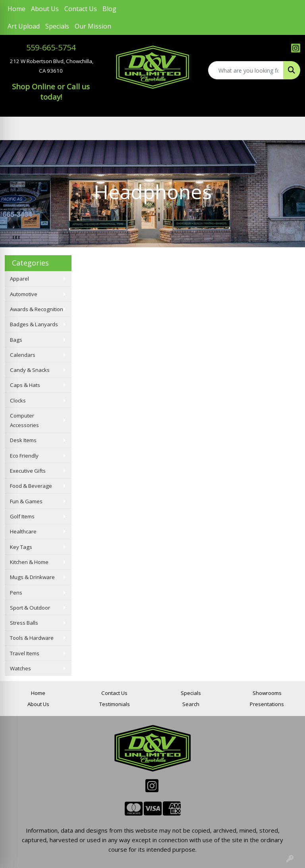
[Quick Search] (246, 70)
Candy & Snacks (30, 370)
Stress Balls (24, 623)
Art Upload (24, 26)
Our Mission (93, 26)
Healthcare (23, 531)
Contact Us (81, 9)
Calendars (23, 355)
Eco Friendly (24, 456)
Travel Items (25, 653)
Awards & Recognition (37, 309)
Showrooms (267, 693)
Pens (16, 593)
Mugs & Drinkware (32, 577)
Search (191, 704)
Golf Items (22, 516)
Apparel (19, 279)
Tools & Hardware (32, 638)
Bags (16, 340)
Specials (57, 26)
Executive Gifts (28, 471)
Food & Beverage (31, 486)
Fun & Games (26, 501)
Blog (109, 9)
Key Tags (21, 547)
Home (16, 9)
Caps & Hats (25, 385)
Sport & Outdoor (30, 608)
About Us (45, 9)
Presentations (267, 704)
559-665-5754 (51, 47)
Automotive (24, 294)
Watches (20, 668)
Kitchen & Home (29, 562)
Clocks (18, 400)
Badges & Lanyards (34, 324)
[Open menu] (289, 129)
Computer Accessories (24, 420)
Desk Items (23, 440)
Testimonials (115, 704)
